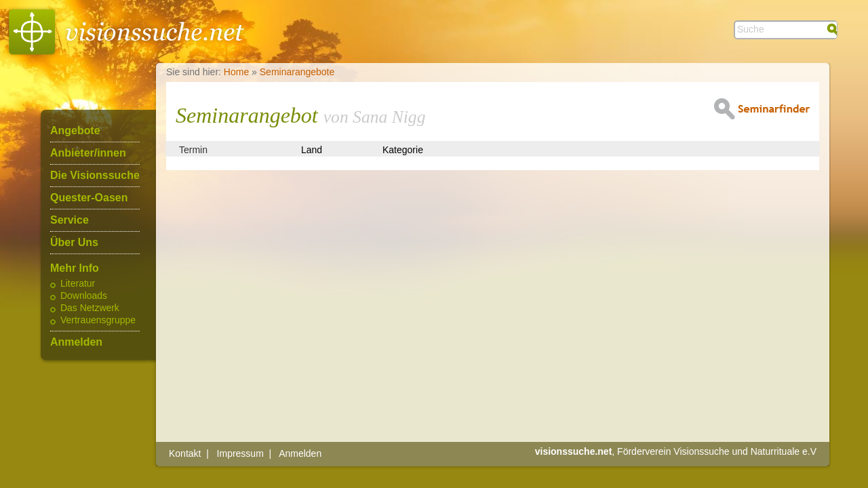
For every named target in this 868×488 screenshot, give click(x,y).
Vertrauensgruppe (98, 321)
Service (70, 220)
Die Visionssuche (95, 176)
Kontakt (185, 453)
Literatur (78, 284)
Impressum (240, 453)
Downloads (84, 296)
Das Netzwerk (90, 308)
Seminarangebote (297, 72)
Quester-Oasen (89, 198)
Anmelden (76, 342)
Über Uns (74, 243)
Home (236, 72)
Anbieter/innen (88, 153)
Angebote (75, 131)
